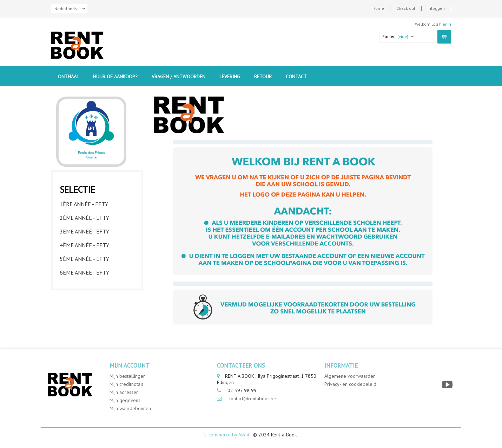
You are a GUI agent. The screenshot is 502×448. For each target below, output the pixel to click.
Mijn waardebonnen (130, 408)
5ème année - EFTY (84, 259)
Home (378, 8)
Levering (230, 77)
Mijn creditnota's (126, 384)
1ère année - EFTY (84, 204)
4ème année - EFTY (84, 245)
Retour (263, 77)
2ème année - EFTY (84, 218)
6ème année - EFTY (84, 272)
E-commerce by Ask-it (227, 435)
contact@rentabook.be (252, 398)
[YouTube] (448, 385)
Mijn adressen (124, 392)
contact (296, 77)
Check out (406, 8)
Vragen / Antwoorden (179, 77)
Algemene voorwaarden (350, 376)
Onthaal (68, 77)
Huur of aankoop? (115, 77)
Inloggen (436, 8)
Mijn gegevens (125, 400)
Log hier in (441, 24)
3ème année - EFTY (84, 231)
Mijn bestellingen (128, 376)
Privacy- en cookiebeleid (350, 384)
